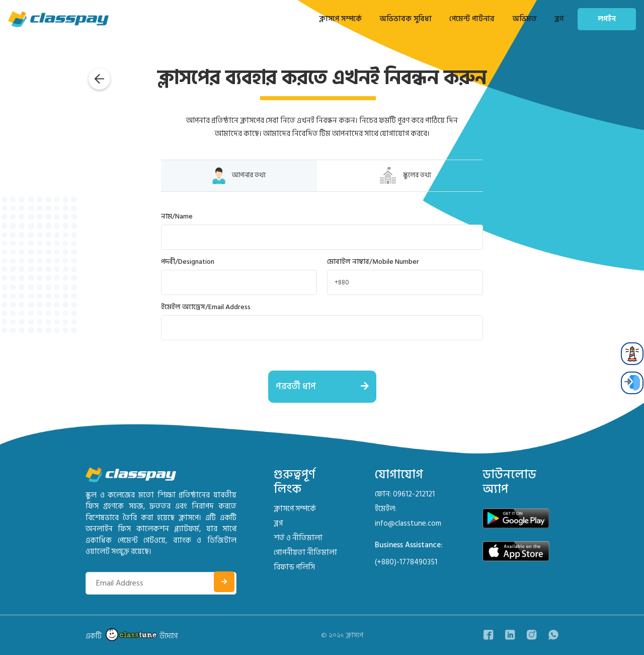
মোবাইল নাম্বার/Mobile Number (373, 262)
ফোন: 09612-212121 (405, 494)
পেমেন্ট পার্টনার (472, 19)
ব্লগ (559, 19)
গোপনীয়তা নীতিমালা (305, 553)
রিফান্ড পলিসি (294, 567)
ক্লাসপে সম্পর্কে (340, 19)
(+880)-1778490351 (406, 562)
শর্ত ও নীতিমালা (298, 538)
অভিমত (525, 19)
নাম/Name (177, 216)
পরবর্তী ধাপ (326, 386)
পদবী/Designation (188, 262)
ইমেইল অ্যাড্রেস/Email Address (206, 307)
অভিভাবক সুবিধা (406, 19)
